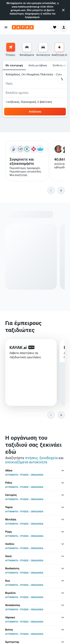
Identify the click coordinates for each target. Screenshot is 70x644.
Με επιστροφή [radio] (14, 65)
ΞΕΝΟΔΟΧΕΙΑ (37, 475)
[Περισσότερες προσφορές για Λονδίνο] (63, 544)
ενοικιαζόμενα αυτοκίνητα (26, 462)
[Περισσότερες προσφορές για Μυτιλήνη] (63, 519)
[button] (63, 10)
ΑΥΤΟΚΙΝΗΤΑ (12, 475)
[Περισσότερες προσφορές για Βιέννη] (63, 630)
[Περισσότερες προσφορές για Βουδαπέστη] (63, 568)
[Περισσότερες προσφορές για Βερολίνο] (63, 593)
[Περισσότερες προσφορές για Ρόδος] (63, 483)
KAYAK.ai (18, 347)
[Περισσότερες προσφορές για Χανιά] (63, 556)
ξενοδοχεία (49, 458)
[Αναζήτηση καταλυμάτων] (27, 47)
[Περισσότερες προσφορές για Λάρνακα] (63, 617)
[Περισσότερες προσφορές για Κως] (63, 581)
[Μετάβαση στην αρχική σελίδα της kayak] (23, 27)
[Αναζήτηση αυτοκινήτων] (43, 47)
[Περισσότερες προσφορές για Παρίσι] (63, 507)
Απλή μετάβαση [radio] (38, 65)
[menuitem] (11, 50)
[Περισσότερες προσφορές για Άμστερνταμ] (63, 642)
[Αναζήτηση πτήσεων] (11, 47)
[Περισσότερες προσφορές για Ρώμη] (63, 532)
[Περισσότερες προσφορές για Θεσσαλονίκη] (63, 605)
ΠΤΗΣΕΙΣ (24, 475)
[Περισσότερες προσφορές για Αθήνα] (63, 470)
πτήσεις (32, 458)
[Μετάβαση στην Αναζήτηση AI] (59, 47)
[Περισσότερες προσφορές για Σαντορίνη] (63, 495)
